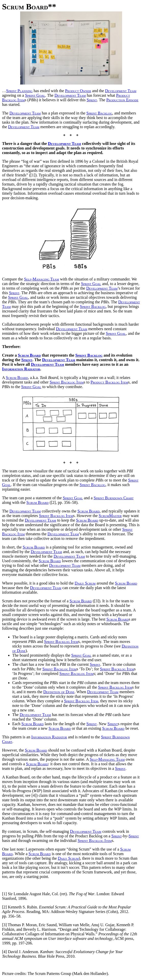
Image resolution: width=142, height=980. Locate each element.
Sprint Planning (19, 91)
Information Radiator (21, 369)
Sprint (92, 100)
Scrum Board (29, 355)
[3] (4, 925)
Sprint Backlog (99, 113)
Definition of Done (59, 692)
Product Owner (78, 91)
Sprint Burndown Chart (114, 498)
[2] (4, 907)
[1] (4, 894)
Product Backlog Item (109, 382)
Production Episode (122, 100)
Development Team (121, 91)
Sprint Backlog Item (67, 382)
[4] (4, 952)
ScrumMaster (110, 516)
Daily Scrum (85, 583)
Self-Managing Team (41, 279)
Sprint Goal (35, 95)
